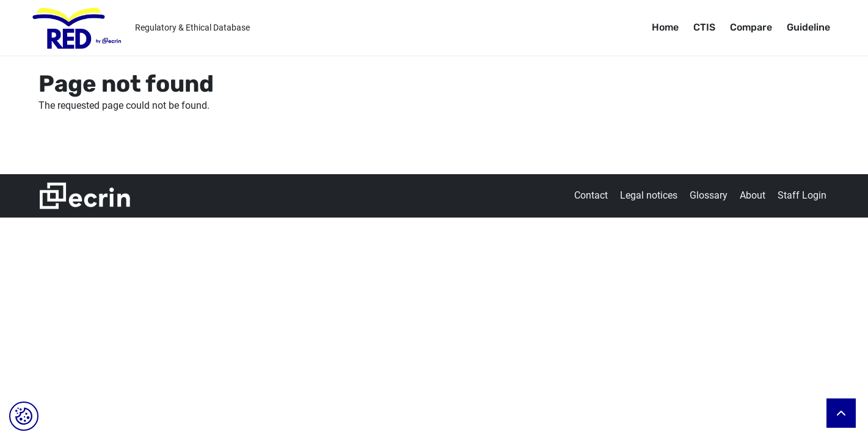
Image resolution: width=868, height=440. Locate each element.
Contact (591, 195)
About (753, 195)
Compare (751, 27)
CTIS (704, 27)
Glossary (709, 195)
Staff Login (802, 195)
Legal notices (649, 195)
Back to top (841, 413)
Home (665, 27)
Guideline (808, 27)
